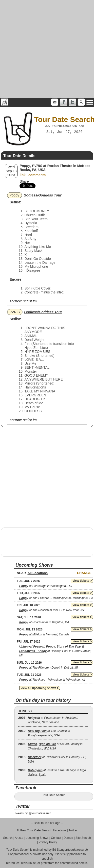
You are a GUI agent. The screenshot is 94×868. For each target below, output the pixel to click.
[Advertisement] (46, 49)
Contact (56, 838)
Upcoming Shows (37, 838)
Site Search (83, 838)
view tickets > (82, 581)
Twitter (73, 830)
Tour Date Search (54, 795)
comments (37, 175)
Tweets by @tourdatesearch (33, 813)
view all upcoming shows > (40, 688)
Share (24, 181)
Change (84, 573)
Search (8, 838)
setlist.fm (30, 301)
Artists (19, 838)
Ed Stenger (60, 850)
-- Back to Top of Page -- (47, 823)
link (22, 175)
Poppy (14, 195)
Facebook (60, 830)
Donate (68, 838)
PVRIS (15, 312)
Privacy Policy (48, 842)
